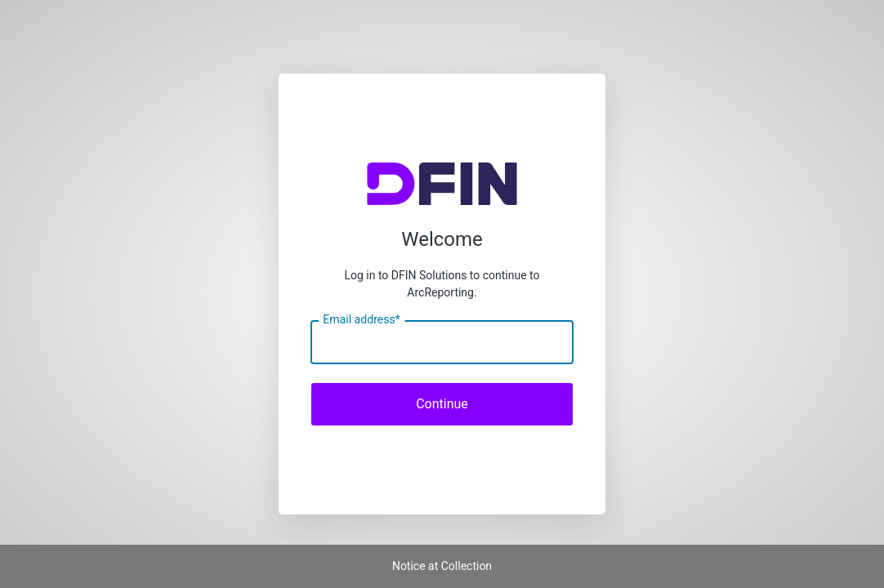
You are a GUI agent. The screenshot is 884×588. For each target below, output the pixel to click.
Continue (442, 404)
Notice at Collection (442, 566)
